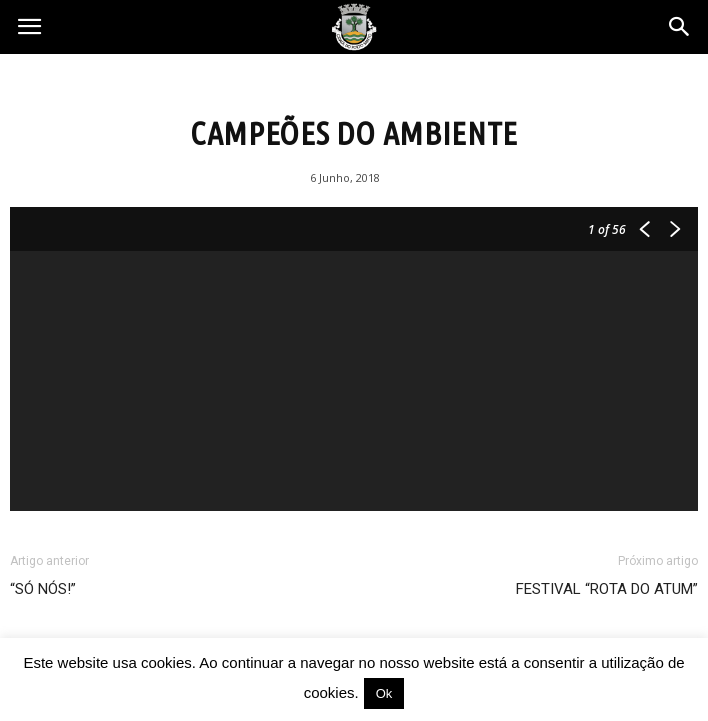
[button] (680, 27)
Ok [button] (384, 693)
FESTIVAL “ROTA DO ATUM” (607, 589)
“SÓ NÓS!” (43, 589)
